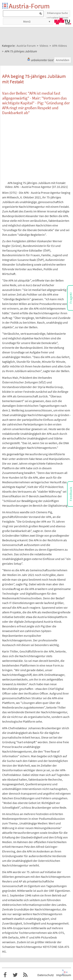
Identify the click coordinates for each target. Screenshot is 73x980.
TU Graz (63, 21)
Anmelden (63, 60)
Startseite (5, 6)
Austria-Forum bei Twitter (15, 975)
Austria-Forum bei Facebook (5, 975)
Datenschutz (46, 975)
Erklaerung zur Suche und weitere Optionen (57, 14)
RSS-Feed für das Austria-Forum (25, 975)
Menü (27, 21)
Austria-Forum (29, 6)
